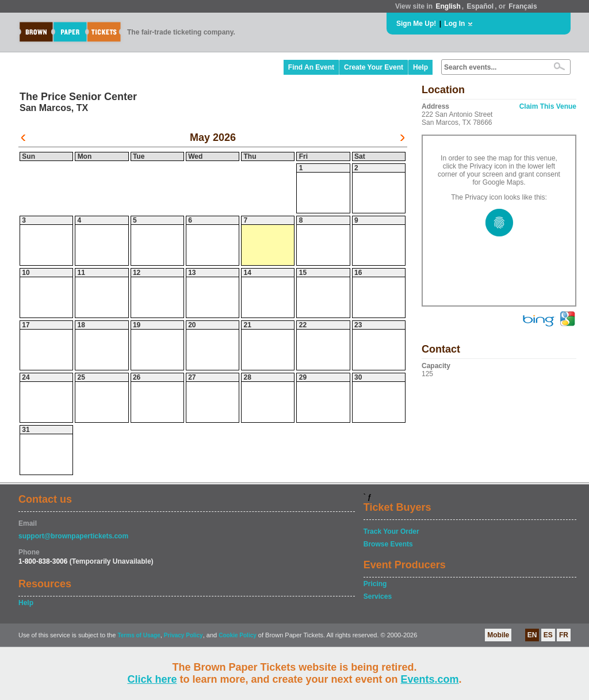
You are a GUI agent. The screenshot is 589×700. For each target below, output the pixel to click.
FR (564, 635)
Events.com (430, 679)
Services (378, 596)
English (448, 6)
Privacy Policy (183, 635)
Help (420, 67)
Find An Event (311, 67)
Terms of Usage (139, 635)
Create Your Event (374, 67)
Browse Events (388, 544)
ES (548, 635)
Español (481, 6)
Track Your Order (391, 531)
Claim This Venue (548, 106)
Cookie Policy (238, 635)
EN (532, 635)
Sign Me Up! (416, 24)
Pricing (375, 584)
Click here (152, 679)
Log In (454, 24)
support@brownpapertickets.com (73, 536)
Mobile (498, 635)
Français (523, 6)
